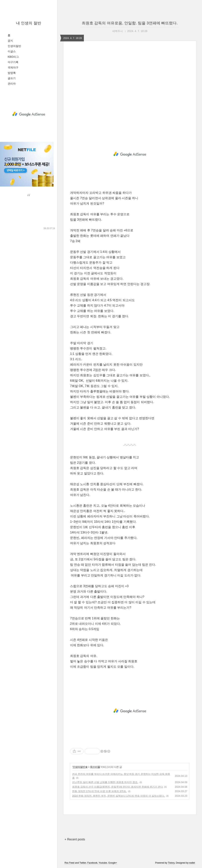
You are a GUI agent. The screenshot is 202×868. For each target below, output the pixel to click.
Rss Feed (69, 863)
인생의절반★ (80, 767)
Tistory (171, 863)
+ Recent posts (75, 839)
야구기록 (13, 62)
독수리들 (95, 767)
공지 (10, 41)
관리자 (12, 84)
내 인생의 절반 (29, 23)
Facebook (92, 863)
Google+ (113, 863)
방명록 (12, 73)
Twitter (83, 863)
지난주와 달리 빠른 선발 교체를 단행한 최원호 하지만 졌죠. (105, 782)
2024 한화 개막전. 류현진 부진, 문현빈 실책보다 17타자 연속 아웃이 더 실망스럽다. (119, 796)
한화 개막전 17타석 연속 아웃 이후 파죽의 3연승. (99, 791)
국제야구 (13, 67)
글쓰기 (12, 78)
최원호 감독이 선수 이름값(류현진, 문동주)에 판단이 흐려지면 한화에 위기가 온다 (118, 787)
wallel (192, 863)
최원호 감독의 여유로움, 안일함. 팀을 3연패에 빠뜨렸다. (130, 23)
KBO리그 (13, 57)
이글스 (12, 51)
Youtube (103, 863)
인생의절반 (14, 46)
